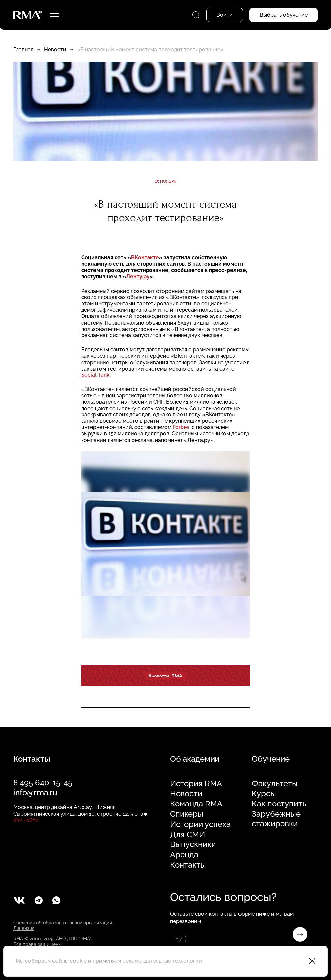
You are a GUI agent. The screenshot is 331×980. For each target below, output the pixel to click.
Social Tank (95, 375)
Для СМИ (187, 835)
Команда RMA (196, 804)
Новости (55, 49)
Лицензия (24, 928)
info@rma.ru (35, 792)
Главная (23, 49)
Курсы (264, 794)
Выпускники (193, 844)
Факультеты (275, 784)
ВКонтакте (145, 258)
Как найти (26, 821)
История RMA (196, 784)
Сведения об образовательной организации (63, 923)
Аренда (184, 855)
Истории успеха (200, 824)
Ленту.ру (138, 276)
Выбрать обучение (284, 15)
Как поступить (279, 804)
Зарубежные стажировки (276, 819)
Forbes (181, 427)
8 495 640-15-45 (43, 783)
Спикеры (187, 814)
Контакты (188, 865)
